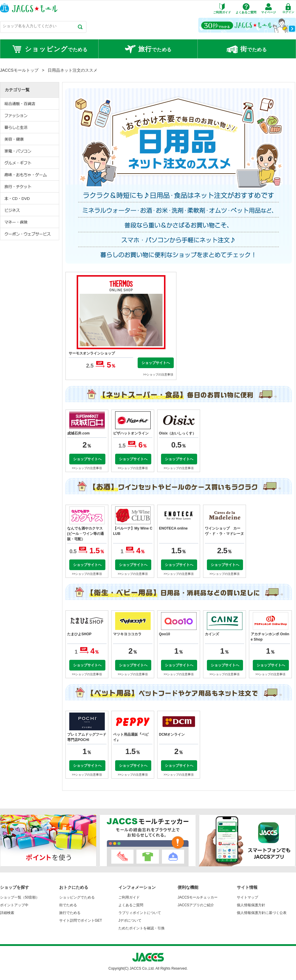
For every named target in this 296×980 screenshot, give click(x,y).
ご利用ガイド (129, 897)
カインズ (212, 634)
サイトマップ (247, 897)
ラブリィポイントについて (140, 913)
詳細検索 (7, 913)
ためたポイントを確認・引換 (141, 928)
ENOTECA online (173, 528)
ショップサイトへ (156, 363)
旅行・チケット (30, 187)
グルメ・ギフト (30, 163)
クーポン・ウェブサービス (30, 234)
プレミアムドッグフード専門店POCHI (87, 737)
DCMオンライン (172, 734)
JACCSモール (29, 8)
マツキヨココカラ (127, 634)
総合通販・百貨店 (30, 104)
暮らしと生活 (30, 127)
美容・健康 (30, 139)
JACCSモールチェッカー (198, 897)
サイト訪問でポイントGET (81, 920)
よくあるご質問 (131, 905)
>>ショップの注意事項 (158, 374)
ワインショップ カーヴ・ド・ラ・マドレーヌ (224, 531)
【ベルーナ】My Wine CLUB (133, 531)
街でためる (68, 905)
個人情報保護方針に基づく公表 (262, 913)
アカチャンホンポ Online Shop (270, 637)
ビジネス (30, 210)
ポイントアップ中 (14, 905)
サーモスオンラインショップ (92, 353)
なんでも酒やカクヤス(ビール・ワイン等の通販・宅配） (86, 534)
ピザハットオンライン (131, 433)
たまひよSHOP (79, 634)
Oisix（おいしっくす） (177, 433)
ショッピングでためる (77, 897)
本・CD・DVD (30, 198)
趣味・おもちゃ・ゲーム (30, 175)
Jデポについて (130, 920)
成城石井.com (78, 433)
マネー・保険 (30, 222)
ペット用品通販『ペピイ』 (131, 737)
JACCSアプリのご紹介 (196, 905)
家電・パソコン (30, 151)
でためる (49, 49)
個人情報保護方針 (251, 905)
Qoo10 (164, 634)
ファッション (30, 116)
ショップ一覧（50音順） (20, 897)
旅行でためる (70, 913)
